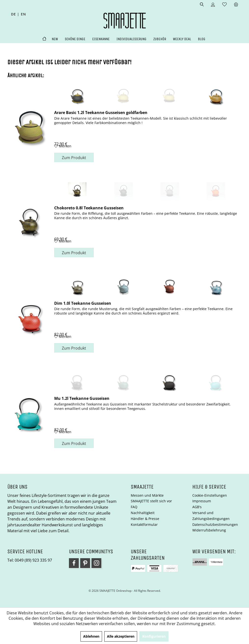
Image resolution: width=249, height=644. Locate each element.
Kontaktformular (144, 524)
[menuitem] (236, 5)
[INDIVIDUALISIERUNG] (131, 39)
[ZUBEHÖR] (160, 39)
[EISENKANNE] (101, 39)
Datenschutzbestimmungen (215, 524)
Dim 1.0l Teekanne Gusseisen (83, 303)
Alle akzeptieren (121, 636)
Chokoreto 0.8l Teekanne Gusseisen (89, 208)
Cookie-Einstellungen (210, 495)
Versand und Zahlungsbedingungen (211, 516)
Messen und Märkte (147, 495)
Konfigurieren (154, 636)
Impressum (202, 501)
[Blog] (202, 39)
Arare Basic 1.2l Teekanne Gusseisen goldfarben (101, 112)
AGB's (197, 507)
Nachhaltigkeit (143, 513)
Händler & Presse (145, 519)
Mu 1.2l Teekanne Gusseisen (82, 398)
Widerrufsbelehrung (209, 530)
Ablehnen (91, 636)
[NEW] (55, 39)
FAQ (134, 507)
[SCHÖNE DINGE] (75, 39)
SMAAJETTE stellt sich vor (151, 501)
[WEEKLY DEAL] (182, 39)
